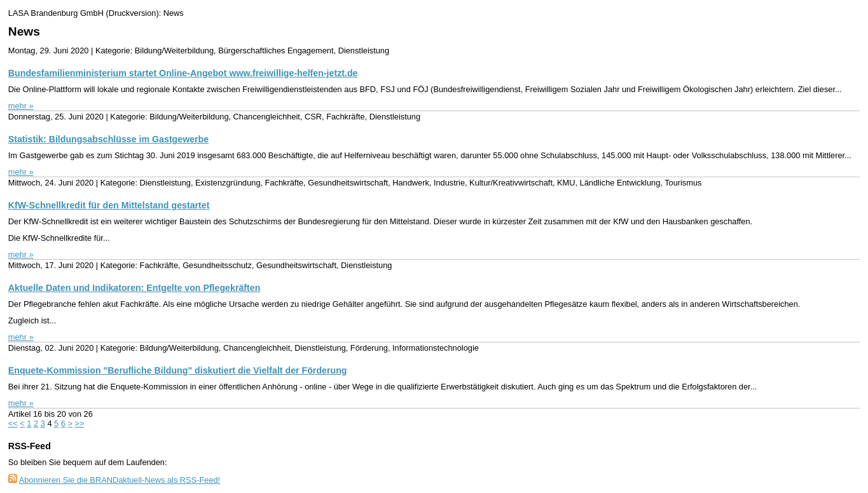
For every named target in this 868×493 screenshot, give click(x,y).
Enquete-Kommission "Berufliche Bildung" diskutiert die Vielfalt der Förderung (178, 370)
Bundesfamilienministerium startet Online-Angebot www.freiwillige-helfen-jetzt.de (183, 73)
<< (13, 423)
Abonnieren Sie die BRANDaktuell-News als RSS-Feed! (120, 480)
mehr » (21, 106)
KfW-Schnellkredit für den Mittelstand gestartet (109, 205)
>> (80, 423)
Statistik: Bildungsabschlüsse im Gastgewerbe (108, 139)
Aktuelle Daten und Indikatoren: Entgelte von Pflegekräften (134, 288)
